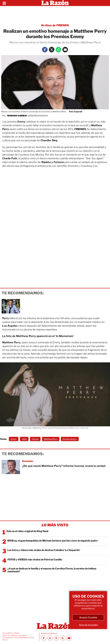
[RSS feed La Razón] (63, 638)
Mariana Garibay (17, 116)
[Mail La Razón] (65, 50)
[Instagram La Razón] (56, 638)
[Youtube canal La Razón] (69, 638)
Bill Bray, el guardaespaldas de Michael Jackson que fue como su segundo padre (53, 541)
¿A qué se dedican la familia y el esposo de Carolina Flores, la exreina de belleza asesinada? (52, 570)
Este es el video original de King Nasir (28, 531)
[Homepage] (55, 3)
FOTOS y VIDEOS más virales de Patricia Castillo (35, 560)
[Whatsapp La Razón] (58, 50)
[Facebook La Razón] (45, 50)
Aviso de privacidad (88, 625)
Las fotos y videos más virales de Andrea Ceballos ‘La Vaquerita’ (44, 550)
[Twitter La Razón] (52, 50)
